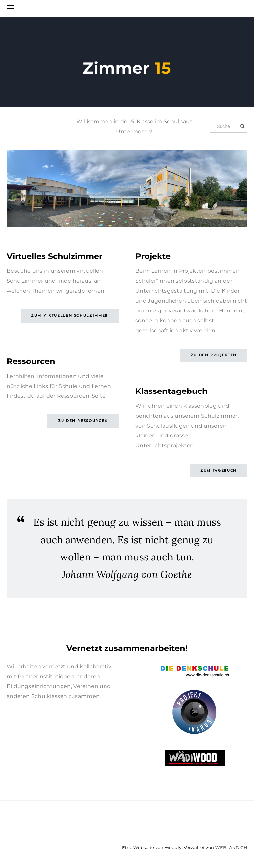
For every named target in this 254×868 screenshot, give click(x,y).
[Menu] (12, 8)
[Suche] (229, 126)
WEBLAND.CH (231, 847)
